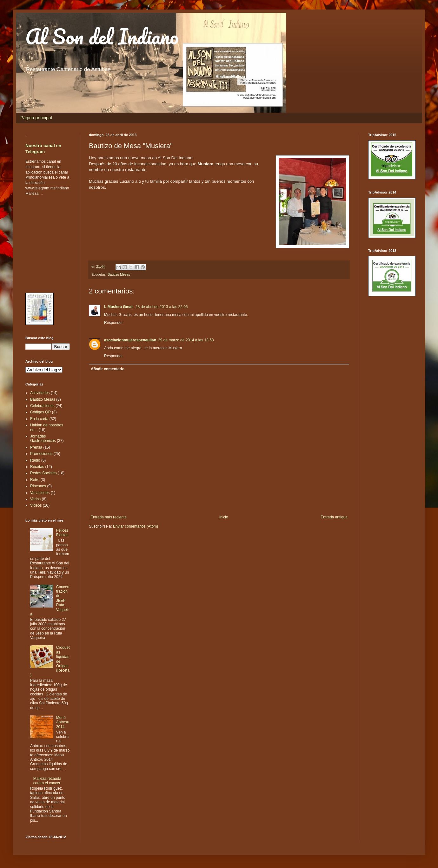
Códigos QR (40, 412)
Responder (113, 323)
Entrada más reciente (109, 517)
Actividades (40, 393)
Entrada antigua (334, 517)
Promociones (41, 454)
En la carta (39, 419)
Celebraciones (42, 406)
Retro (35, 480)
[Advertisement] (44, 244)
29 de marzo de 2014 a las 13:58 (186, 340)
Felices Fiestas (62, 533)
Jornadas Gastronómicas (43, 438)
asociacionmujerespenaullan (130, 340)
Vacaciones (40, 493)
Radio (35, 460)
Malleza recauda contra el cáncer (47, 781)
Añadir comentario (108, 369)
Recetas (37, 467)
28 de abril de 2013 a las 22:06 (162, 307)
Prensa (36, 447)
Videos (36, 505)
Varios (35, 499)
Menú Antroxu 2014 (63, 722)
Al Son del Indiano (102, 36)
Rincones (38, 486)
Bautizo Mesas (119, 274)
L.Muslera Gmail (119, 307)
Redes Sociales (43, 473)
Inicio (224, 517)
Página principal (36, 118)
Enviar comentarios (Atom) (136, 526)
